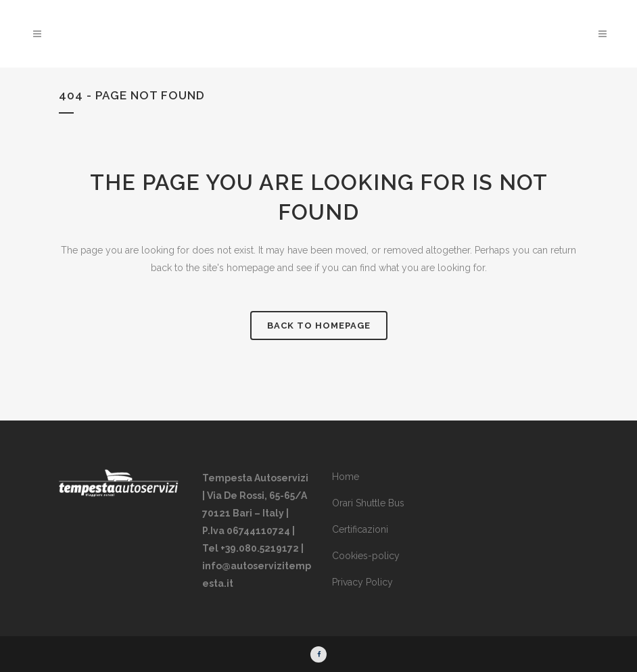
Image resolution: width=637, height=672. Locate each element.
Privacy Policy (362, 582)
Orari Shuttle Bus (368, 503)
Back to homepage (319, 326)
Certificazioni (360, 529)
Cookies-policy (366, 556)
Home (346, 477)
